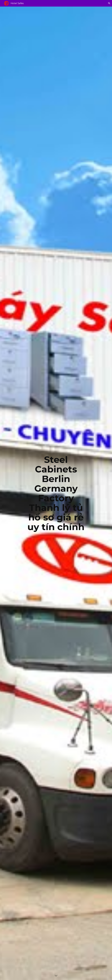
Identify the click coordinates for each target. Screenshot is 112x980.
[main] (56, 493)
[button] (109, 3)
